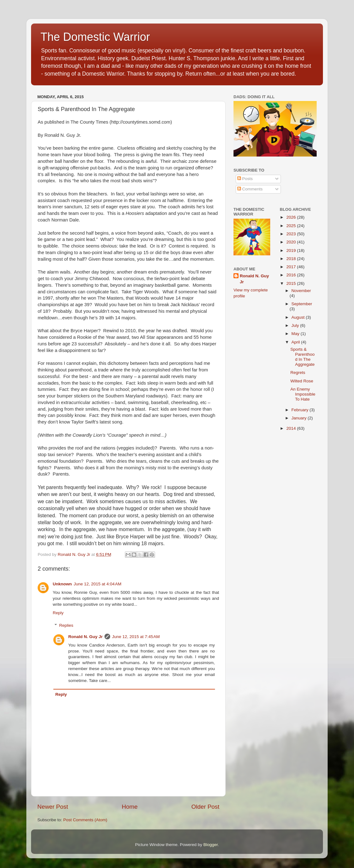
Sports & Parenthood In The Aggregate (302, 357)
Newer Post (53, 807)
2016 (292, 275)
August (299, 317)
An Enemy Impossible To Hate (303, 394)
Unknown (62, 584)
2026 (292, 217)
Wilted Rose (302, 381)
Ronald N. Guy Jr (86, 637)
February (301, 410)
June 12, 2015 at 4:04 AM (98, 584)
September (302, 304)
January (300, 418)
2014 (292, 428)
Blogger (211, 845)
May (296, 334)
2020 (292, 242)
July (296, 325)
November (301, 291)
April (296, 342)
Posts (245, 179)
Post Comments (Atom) (85, 820)
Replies (66, 625)
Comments (250, 189)
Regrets (298, 373)
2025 (292, 226)
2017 (292, 267)
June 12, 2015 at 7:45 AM (136, 637)
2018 (292, 259)
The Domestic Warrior (95, 37)
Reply (58, 613)
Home (130, 807)
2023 (292, 234)
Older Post (205, 807)
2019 (292, 250)
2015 (292, 283)
